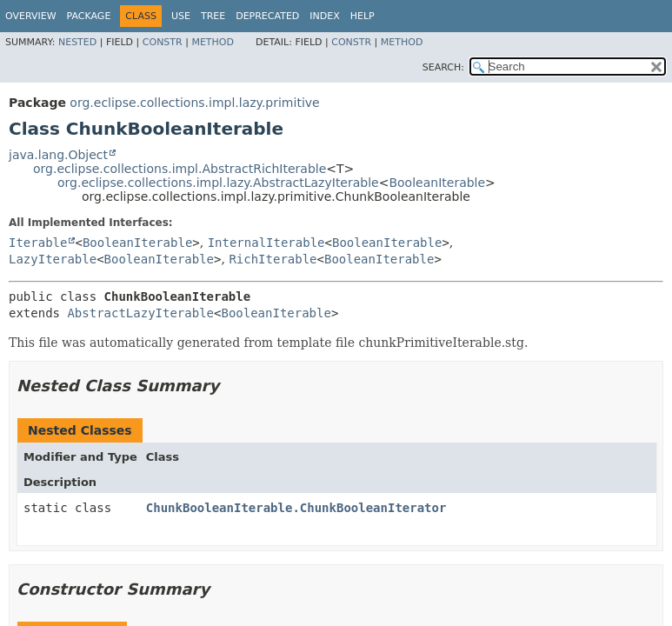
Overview (31, 16)
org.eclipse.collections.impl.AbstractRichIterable (180, 169)
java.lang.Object (58, 155)
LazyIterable (53, 259)
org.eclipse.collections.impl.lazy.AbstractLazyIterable (218, 183)
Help (363, 16)
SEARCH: (443, 67)
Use (181, 16)
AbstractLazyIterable (140, 313)
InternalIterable (266, 243)
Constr (163, 42)
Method (213, 42)
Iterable (38, 243)
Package (89, 16)
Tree (213, 16)
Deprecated (267, 16)
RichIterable (273, 259)
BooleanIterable (437, 183)
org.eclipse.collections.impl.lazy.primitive (194, 103)
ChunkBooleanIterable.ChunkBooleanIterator (296, 508)
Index (324, 16)
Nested (77, 42)
